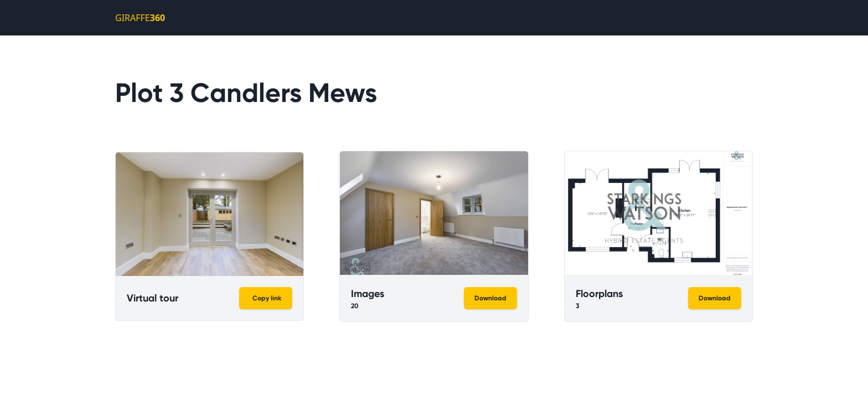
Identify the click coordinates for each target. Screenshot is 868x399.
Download (490, 298)
